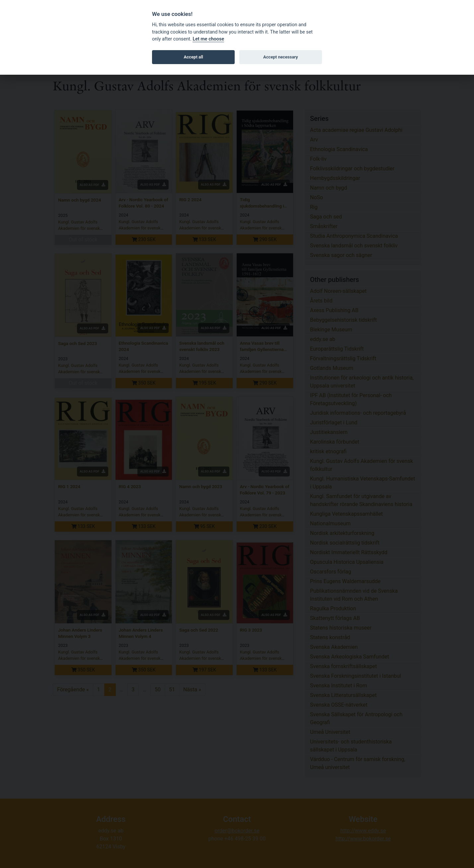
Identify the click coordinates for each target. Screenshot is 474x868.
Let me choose (208, 39)
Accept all (194, 57)
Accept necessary (281, 57)
